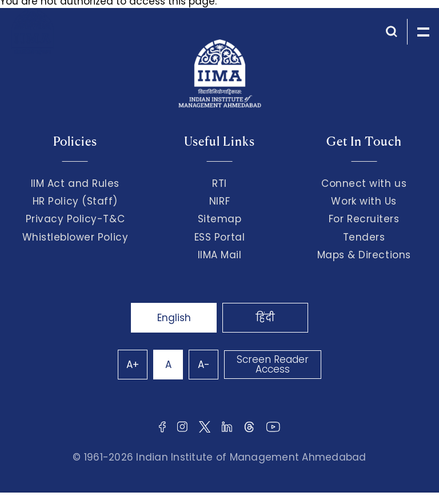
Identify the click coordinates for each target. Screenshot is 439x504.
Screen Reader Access (273, 364)
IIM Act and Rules (75, 183)
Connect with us (364, 183)
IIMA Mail (220, 255)
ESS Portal (219, 237)
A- (204, 365)
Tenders (364, 237)
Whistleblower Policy (75, 237)
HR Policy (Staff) (75, 201)
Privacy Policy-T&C (75, 219)
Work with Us (364, 201)
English (174, 318)
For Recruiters (364, 219)
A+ (133, 365)
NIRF (219, 201)
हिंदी (265, 318)
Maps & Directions (364, 255)
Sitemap (220, 219)
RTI (219, 183)
